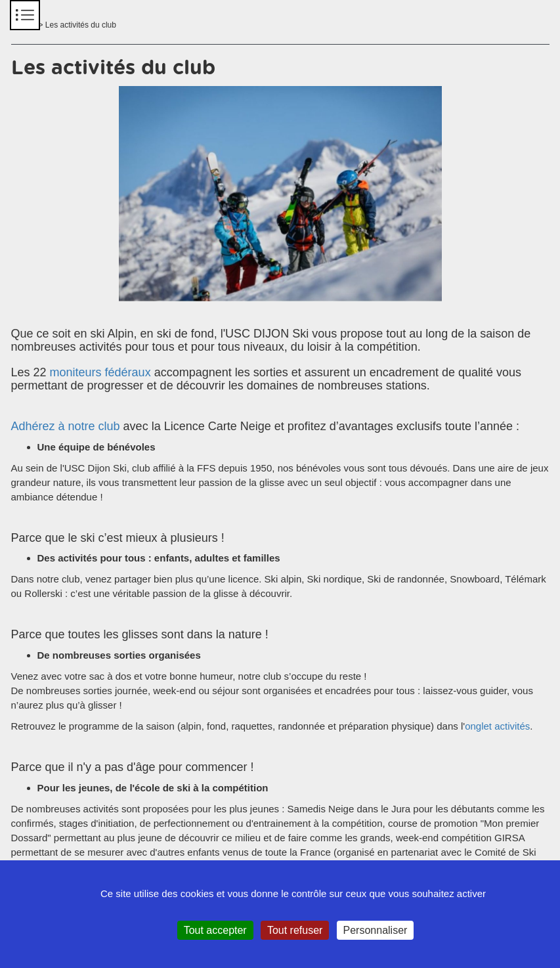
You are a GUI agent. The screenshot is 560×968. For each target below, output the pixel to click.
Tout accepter (215, 930)
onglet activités (497, 726)
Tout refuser (295, 930)
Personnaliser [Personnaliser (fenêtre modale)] (376, 930)
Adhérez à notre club (66, 426)
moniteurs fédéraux (100, 372)
